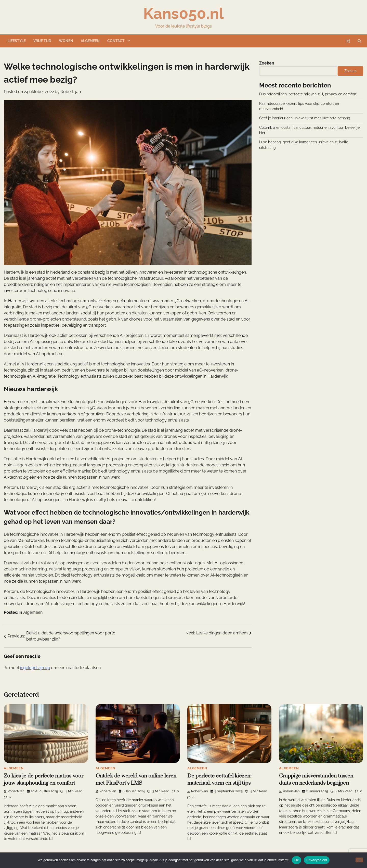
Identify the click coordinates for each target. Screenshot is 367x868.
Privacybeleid (317, 860)
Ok (297, 860)
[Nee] (359, 860)
